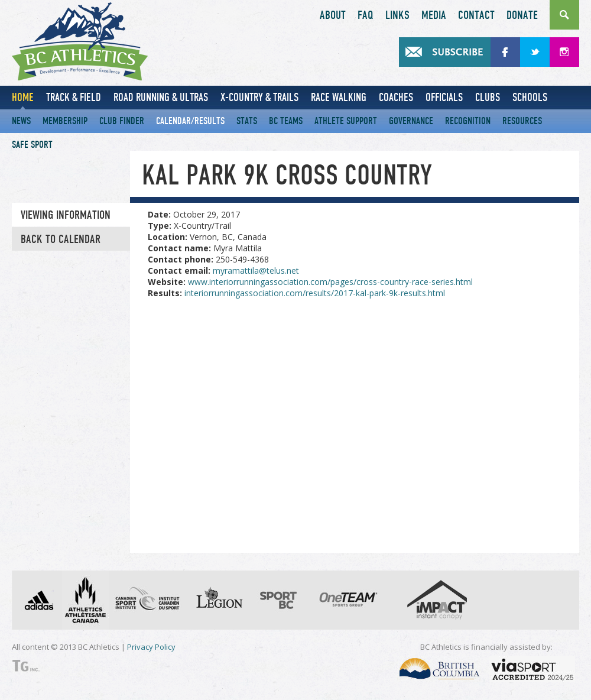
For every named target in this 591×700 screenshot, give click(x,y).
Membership (65, 121)
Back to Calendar (61, 239)
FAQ (366, 15)
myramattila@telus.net (256, 270)
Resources (522, 121)
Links (397, 15)
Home (23, 97)
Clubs (488, 97)
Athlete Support (346, 121)
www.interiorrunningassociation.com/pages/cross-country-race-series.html (330, 282)
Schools (530, 97)
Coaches (396, 97)
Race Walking (339, 97)
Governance (411, 121)
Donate (522, 15)
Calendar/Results (190, 121)
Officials (444, 97)
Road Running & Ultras (161, 97)
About (333, 15)
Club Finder (122, 121)
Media (434, 15)
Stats (247, 121)
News (21, 121)
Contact (476, 15)
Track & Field (74, 97)
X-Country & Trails (259, 97)
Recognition (468, 121)
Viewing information (66, 215)
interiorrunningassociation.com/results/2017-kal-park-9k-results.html (315, 293)
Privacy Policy (151, 647)
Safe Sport (32, 145)
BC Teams (286, 121)
